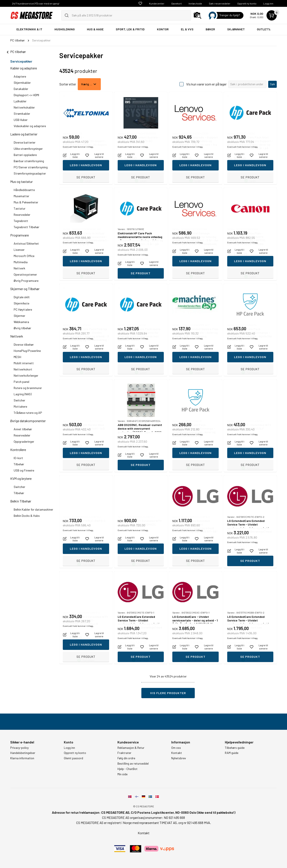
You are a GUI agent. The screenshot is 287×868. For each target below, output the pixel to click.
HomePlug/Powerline (27, 351)
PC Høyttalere (23, 309)
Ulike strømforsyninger (28, 149)
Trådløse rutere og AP (28, 413)
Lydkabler (20, 101)
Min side (122, 774)
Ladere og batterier (24, 134)
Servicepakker (21, 61)
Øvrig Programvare (26, 281)
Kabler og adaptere (24, 68)
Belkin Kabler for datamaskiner (33, 509)
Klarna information (22, 758)
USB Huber (21, 120)
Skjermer (19, 316)
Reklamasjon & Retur (131, 748)
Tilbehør (19, 464)
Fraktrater (124, 753)
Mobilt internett (24, 363)
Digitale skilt (22, 297)
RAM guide (232, 753)
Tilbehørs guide (235, 748)
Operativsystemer (25, 274)
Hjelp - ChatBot (127, 769)
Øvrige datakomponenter (28, 421)
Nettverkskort (23, 369)
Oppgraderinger (24, 441)
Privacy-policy (19, 748)
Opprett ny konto (247, 3)
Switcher (19, 400)
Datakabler (21, 89)
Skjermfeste (21, 303)
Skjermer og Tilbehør (25, 289)
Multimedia (21, 262)
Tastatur (20, 208)
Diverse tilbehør (24, 344)
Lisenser (19, 250)
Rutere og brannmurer (28, 388)
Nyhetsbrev (179, 758)
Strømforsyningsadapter (30, 173)
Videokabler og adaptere (30, 126)
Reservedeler (22, 215)
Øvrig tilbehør (22, 328)
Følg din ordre (126, 758)
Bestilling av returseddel (133, 764)
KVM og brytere (21, 478)
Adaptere (20, 76)
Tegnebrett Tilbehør (26, 227)
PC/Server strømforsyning (31, 167)
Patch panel (21, 382)
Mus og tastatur (21, 181)
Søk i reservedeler (220, 3)
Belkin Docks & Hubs (27, 516)
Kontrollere (18, 450)
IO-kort (18, 458)
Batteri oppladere (25, 155)
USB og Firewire (24, 470)
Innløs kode (195, 3)
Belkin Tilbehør (21, 501)
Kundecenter (157, 3)
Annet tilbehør (23, 429)
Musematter (21, 196)
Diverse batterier (25, 142)
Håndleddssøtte (24, 190)
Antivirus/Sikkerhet (26, 243)
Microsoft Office (24, 256)
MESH (17, 357)
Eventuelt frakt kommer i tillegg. (78, 168)
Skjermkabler (22, 83)
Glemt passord (73, 758)
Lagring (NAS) (23, 394)
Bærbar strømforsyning (29, 161)
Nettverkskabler (24, 107)
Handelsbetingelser (23, 753)
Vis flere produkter (168, 693)
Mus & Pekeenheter (26, 202)
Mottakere (20, 406)
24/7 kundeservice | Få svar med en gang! (36, 3)
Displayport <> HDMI (26, 95)
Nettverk (19, 268)
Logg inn (268, 3)
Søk (272, 84)
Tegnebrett (21, 221)
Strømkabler (22, 114)
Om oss (176, 748)
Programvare (20, 235)
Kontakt (177, 753)
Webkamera (21, 322)
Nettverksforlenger (26, 375)
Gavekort (176, 3)
